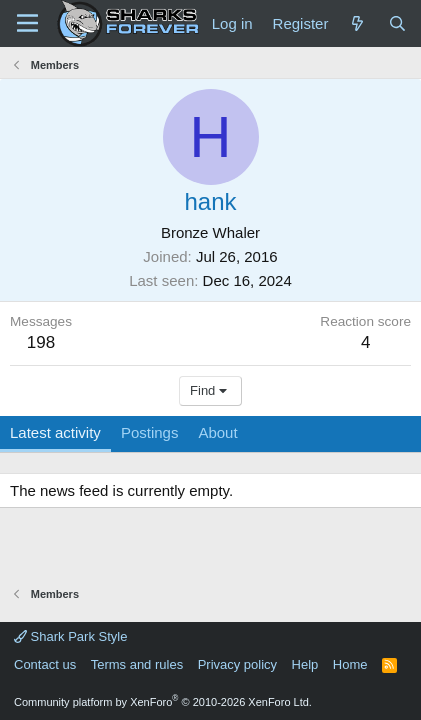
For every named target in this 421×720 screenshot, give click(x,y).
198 (41, 342)
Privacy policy (237, 664)
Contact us (45, 664)
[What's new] (357, 23)
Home (350, 664)
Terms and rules (137, 664)
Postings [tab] (150, 432)
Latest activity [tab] (55, 432)
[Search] (397, 23)
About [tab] (217, 432)
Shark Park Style (70, 636)
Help (305, 664)
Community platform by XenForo (163, 702)
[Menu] (27, 23)
